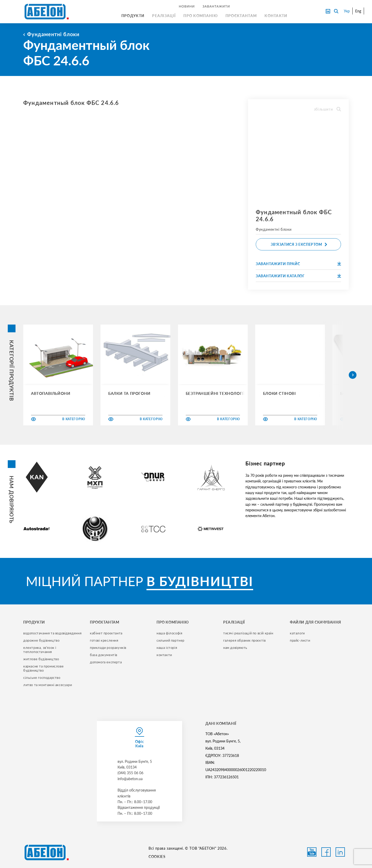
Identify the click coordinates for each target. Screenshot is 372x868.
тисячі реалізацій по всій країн (248, 633)
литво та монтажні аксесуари (48, 685)
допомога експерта (106, 662)
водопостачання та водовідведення (52, 633)
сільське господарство (42, 678)
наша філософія (169, 633)
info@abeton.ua (130, 779)
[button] (353, 375)
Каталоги (297, 633)
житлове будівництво (41, 659)
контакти (164, 655)
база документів (104, 655)
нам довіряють (235, 648)
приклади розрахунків (108, 648)
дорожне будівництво (41, 640)
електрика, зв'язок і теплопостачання (40, 650)
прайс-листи (300, 640)
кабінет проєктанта (106, 633)
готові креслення (104, 640)
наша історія (167, 648)
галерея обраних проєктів (244, 640)
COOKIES (157, 857)
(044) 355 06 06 (130, 773)
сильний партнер (171, 640)
